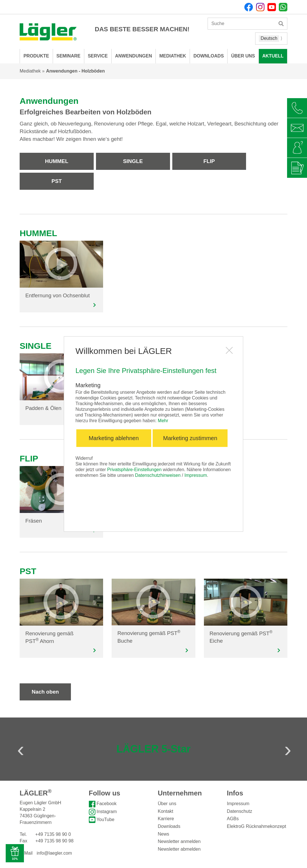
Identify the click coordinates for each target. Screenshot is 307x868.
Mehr (163, 421)
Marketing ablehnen (114, 438)
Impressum (196, 475)
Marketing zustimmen (190, 438)
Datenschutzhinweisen (158, 475)
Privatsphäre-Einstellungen (134, 470)
